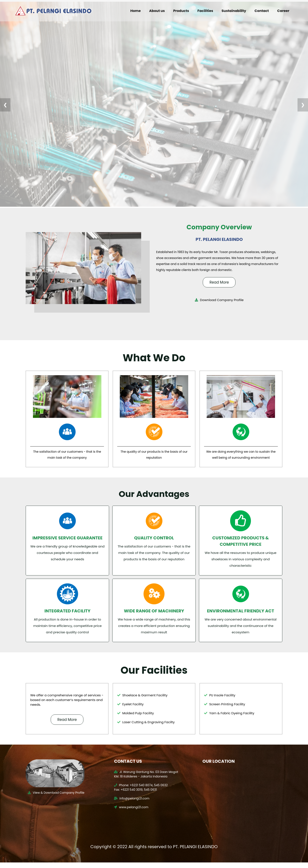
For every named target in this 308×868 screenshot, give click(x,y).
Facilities (205, 11)
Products (181, 11)
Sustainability (233, 11)
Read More (218, 281)
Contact (261, 11)
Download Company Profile (218, 300)
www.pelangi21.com (132, 812)
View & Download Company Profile (58, 798)
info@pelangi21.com (133, 804)
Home (136, 11)
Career (282, 11)
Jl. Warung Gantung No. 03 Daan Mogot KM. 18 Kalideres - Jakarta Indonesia (147, 779)
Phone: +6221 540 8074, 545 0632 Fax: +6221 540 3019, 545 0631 (142, 793)
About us (157, 11)
